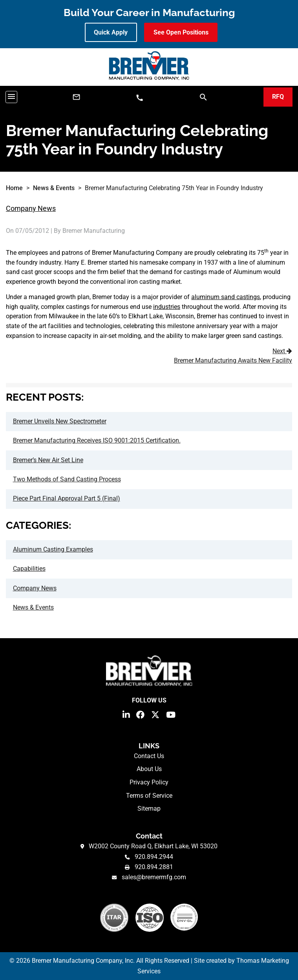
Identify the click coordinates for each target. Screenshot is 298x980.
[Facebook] (140, 714)
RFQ (278, 97)
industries (167, 307)
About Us (149, 769)
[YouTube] (171, 714)
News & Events (54, 188)
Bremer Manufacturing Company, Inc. (83, 961)
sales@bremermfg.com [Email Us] (154, 877)
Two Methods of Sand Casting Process (67, 479)
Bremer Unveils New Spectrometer (60, 421)
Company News (31, 209)
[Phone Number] (140, 97)
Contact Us (149, 756)
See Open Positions (181, 32)
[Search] (203, 97)
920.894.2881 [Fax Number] (154, 867)
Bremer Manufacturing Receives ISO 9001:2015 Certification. (97, 440)
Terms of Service (149, 796)
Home (14, 188)
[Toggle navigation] (11, 97)
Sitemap (149, 808)
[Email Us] (76, 97)
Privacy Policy (149, 782)
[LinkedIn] (126, 714)
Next (151, 357)
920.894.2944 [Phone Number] (154, 857)
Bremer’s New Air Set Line (48, 460)
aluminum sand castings (226, 297)
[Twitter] (155, 714)
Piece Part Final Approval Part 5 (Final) (67, 498)
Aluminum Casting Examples (53, 549)
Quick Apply (111, 32)
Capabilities (29, 569)
